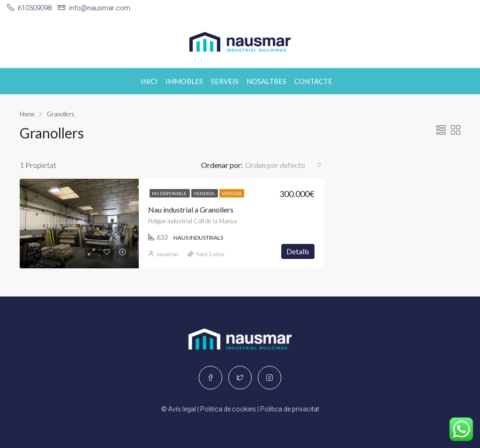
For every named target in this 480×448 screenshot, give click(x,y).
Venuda (232, 193)
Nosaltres (266, 81)
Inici (149, 81)
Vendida (205, 193)
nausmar (168, 254)
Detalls (298, 251)
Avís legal (182, 409)
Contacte (313, 81)
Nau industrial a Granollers (191, 209)
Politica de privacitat (290, 409)
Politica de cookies (228, 409)
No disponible (170, 193)
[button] (283, 165)
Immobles (184, 81)
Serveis (225, 81)
